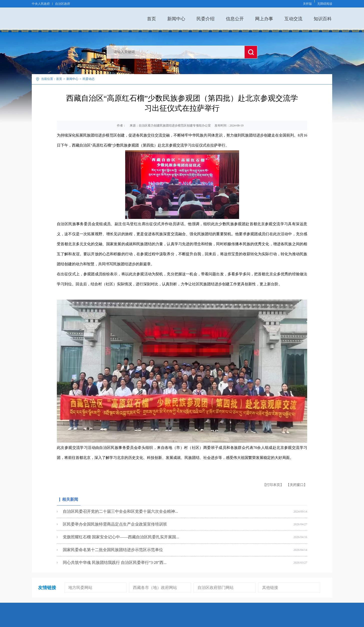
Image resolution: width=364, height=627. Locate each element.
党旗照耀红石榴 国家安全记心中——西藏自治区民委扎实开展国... (121, 537)
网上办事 (264, 19)
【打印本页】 (273, 485)
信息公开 (235, 19)
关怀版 (307, 4)
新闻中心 (176, 19)
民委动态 (89, 79)
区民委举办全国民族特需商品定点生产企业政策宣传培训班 (115, 524)
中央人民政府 (41, 4)
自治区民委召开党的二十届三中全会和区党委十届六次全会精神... (120, 511)
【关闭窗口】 (297, 485)
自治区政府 (63, 4)
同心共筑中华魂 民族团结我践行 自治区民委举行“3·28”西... (115, 562)
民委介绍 (206, 19)
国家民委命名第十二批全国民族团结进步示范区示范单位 (113, 550)
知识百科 (323, 19)
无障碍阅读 (325, 4)
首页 (151, 19)
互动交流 (293, 19)
